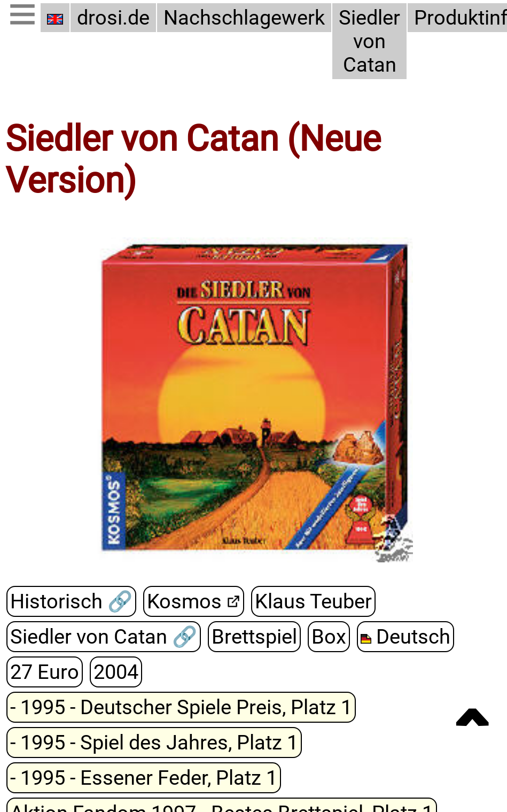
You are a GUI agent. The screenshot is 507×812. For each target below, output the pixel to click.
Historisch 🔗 (71, 601)
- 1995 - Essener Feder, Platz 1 (144, 778)
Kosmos (184, 601)
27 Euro (45, 672)
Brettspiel (254, 637)
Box (329, 637)
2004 (116, 672)
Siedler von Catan (369, 41)
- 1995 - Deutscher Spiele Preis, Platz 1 (181, 707)
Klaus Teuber (313, 601)
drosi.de (113, 18)
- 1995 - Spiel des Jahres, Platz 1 (154, 743)
